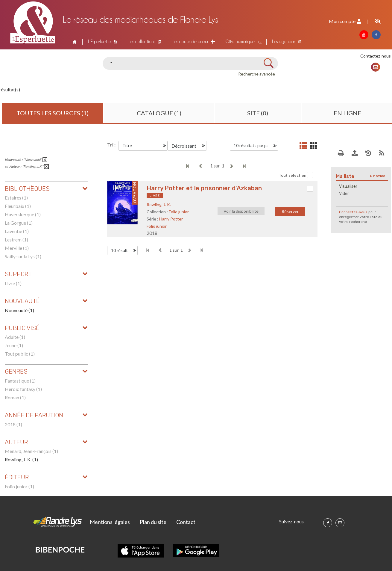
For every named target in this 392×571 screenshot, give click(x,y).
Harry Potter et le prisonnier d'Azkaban (204, 188)
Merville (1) (17, 248)
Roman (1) (15, 397)
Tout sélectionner (296, 175)
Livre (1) (13, 283)
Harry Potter (171, 219)
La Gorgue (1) (19, 223)
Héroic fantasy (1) (23, 389)
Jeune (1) (14, 345)
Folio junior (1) (19, 486)
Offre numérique (240, 41)
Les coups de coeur (190, 41)
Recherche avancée (257, 74)
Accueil (74, 42)
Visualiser (348, 186)
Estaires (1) (16, 198)
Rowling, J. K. (159, 204)
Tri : (111, 145)
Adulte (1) (15, 337)
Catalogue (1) (159, 113)
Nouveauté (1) (19, 310)
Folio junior (179, 212)
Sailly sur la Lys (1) (23, 256)
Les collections (142, 41)
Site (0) (258, 113)
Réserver (290, 211)
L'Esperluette (99, 41)
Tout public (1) (20, 354)
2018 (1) (13, 424)
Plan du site (153, 522)
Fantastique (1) (20, 381)
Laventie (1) (17, 231)
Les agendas (284, 41)
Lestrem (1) (16, 240)
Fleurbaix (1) (18, 206)
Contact (186, 522)
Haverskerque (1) (23, 214)
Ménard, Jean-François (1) (31, 451)
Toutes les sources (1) (53, 113)
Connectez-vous (353, 212)
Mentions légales (110, 522)
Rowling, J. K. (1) (21, 459)
